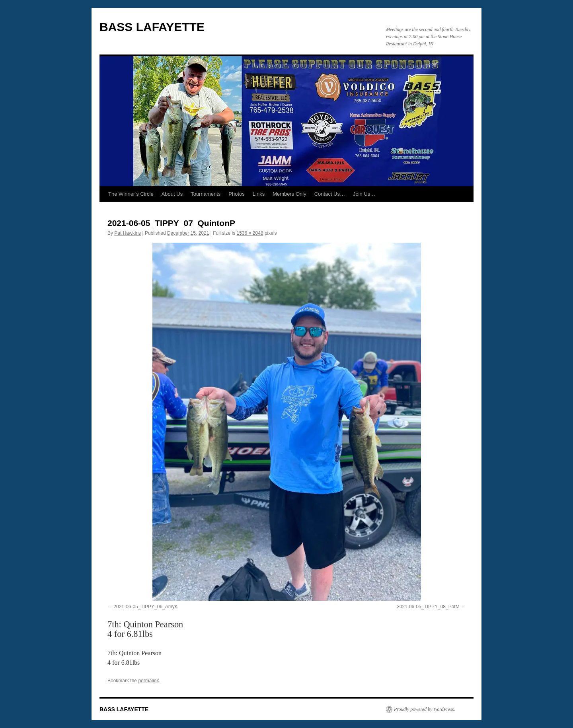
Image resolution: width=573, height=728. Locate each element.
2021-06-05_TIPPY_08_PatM (428, 607)
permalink (148, 681)
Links (259, 194)
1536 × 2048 (250, 233)
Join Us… (364, 194)
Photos (236, 194)
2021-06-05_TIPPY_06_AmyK (145, 607)
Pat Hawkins (128, 233)
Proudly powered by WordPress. (425, 709)
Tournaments (206, 194)
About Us (172, 194)
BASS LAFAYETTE (152, 27)
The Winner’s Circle (131, 194)
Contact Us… (330, 194)
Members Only (289, 194)
